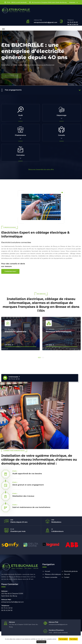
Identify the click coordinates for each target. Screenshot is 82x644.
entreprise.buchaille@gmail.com (45, 22)
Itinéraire (73, 2)
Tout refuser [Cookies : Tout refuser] (73, 639)
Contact (67, 577)
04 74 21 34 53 (14, 379)
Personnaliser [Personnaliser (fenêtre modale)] (41, 642)
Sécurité (67, 574)
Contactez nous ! (10, 271)
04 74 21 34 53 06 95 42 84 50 (73, 23)
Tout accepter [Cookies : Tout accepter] (63, 639)
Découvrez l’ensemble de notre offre (41, 169)
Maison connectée (51, 577)
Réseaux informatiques (53, 574)
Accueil (47, 571)
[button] (39, 358)
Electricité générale (71, 571)
